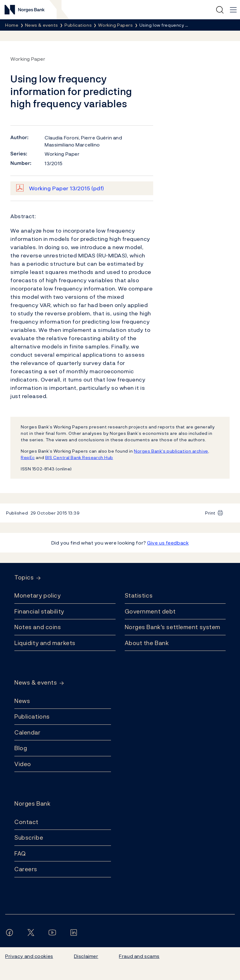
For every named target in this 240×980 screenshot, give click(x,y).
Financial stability (39, 611)
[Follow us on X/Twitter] (32, 933)
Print (210, 513)
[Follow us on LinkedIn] (75, 933)
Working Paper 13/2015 (67, 188)
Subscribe (29, 838)
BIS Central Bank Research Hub (79, 457)
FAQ (20, 853)
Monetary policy (37, 595)
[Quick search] (220, 10)
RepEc (28, 457)
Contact (26, 822)
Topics (24, 577)
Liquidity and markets (45, 643)
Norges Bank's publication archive (171, 451)
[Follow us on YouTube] (54, 933)
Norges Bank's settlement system (173, 627)
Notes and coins (38, 627)
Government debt (150, 611)
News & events (36, 683)
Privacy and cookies (29, 956)
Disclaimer (86, 956)
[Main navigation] (233, 10)
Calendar (28, 732)
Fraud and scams (139, 956)
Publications (32, 716)
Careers (26, 869)
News (22, 701)
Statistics (139, 595)
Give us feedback (168, 543)
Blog (21, 748)
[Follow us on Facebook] (11, 933)
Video (23, 764)
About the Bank (147, 643)
